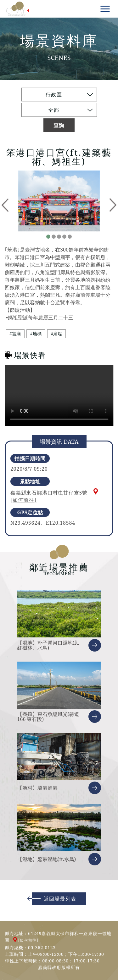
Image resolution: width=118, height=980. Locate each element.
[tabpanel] (59, 201)
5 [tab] (70, 237)
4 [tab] (64, 237)
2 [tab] (54, 237)
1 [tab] (48, 237)
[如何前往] (23, 500)
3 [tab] (59, 237)
